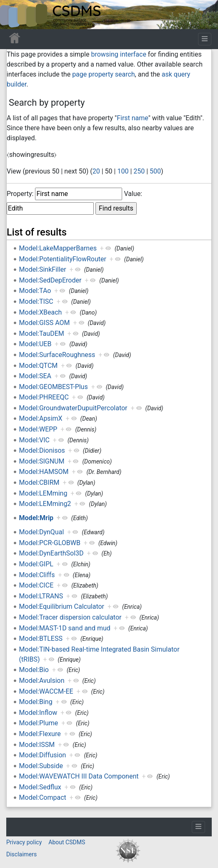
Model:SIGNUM (42, 461)
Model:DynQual (42, 532)
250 (139, 171)
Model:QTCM (39, 366)
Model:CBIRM (39, 482)
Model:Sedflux (40, 787)
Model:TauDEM (42, 334)
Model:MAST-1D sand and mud (65, 628)
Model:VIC (34, 440)
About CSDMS (67, 842)
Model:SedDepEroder (50, 280)
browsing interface (118, 54)
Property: (20, 194)
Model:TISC (36, 301)
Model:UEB (35, 344)
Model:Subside (41, 766)
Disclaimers (21, 854)
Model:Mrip (36, 518)
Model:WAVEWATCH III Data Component (79, 776)
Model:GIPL (36, 564)
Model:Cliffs (37, 575)
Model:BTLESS (41, 639)
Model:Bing (36, 702)
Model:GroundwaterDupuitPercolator (73, 408)
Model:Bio (34, 670)
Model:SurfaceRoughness (57, 355)
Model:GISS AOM (45, 323)
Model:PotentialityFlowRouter (63, 259)
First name (133, 118)
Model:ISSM (37, 745)
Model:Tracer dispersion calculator (70, 617)
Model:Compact (43, 797)
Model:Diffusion (43, 755)
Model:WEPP (38, 429)
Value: (133, 194)
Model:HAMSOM (44, 472)
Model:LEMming (43, 493)
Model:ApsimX (41, 418)
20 (96, 171)
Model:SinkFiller (43, 269)
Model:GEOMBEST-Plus (54, 387)
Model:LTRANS (41, 596)
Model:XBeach (41, 312)
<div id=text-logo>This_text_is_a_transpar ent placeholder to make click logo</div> (13, 15)
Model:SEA (35, 376)
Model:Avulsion (42, 681)
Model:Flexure (40, 734)
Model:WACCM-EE (46, 691)
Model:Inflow (38, 713)
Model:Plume (39, 723)
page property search (103, 74)
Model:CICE (36, 585)
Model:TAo (35, 291)
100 (123, 171)
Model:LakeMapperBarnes (58, 248)
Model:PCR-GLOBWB (50, 543)
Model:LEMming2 (45, 504)
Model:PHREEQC (44, 397)
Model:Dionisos (42, 450)
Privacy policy (24, 842)
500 (155, 171)
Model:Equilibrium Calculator (62, 606)
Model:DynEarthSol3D (51, 553)
